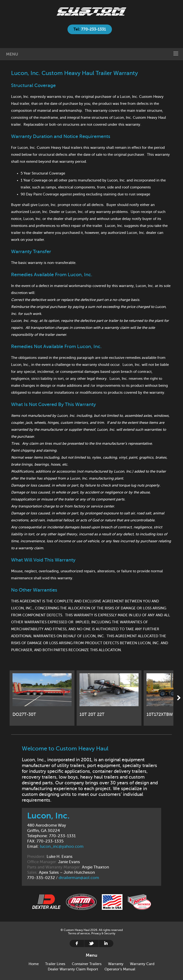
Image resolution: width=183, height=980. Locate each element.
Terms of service (79, 933)
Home (91, 12)
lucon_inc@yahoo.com (62, 846)
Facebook (77, 943)
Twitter (91, 943)
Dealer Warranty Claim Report (73, 969)
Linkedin (106, 943)
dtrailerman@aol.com (79, 878)
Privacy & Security (103, 933)
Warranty (116, 964)
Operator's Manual (120, 969)
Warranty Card (142, 964)
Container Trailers (87, 964)
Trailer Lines (55, 964)
